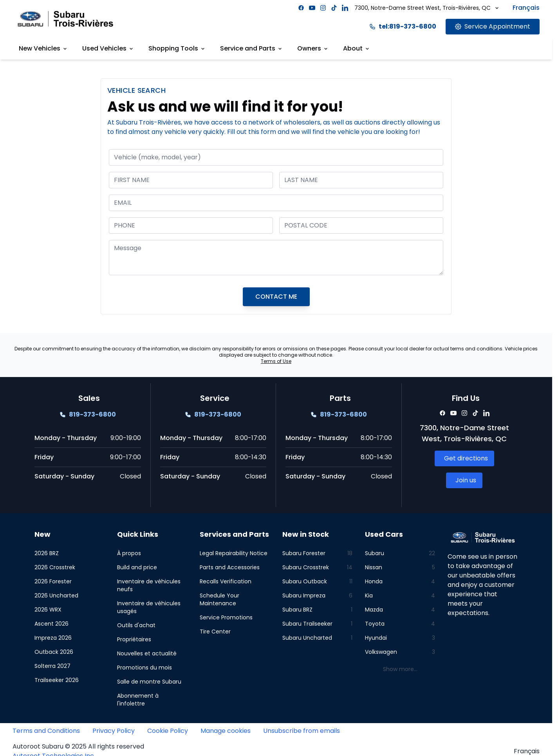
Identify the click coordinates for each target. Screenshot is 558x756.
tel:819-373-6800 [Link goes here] (403, 26)
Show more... (400, 669)
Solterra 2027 (52, 666)
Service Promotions (226, 617)
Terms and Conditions (46, 731)
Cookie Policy (168, 731)
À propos (129, 553)
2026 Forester (53, 581)
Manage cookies (226, 731)
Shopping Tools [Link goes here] (177, 48)
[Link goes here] (493, 27)
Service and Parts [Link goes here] (252, 48)
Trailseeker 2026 (57, 680)
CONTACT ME (276, 297)
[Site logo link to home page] (65, 19)
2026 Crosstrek (55, 567)
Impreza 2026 (53, 638)
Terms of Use (276, 361)
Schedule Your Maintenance (219, 599)
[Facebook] (301, 8)
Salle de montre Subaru (149, 682)
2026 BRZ (47, 553)
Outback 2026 (54, 652)
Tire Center (215, 632)
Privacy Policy (114, 731)
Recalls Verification (226, 581)
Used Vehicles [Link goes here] (108, 48)
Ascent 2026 (51, 624)
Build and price (137, 567)
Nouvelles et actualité (147, 653)
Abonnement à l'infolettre (138, 700)
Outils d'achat (136, 625)
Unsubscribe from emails (302, 731)
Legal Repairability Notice (234, 553)
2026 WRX (48, 610)
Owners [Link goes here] (313, 48)
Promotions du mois (144, 668)
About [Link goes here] (357, 48)
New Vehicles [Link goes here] (43, 48)
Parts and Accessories (230, 567)
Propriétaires (134, 639)
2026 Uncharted (56, 595)
